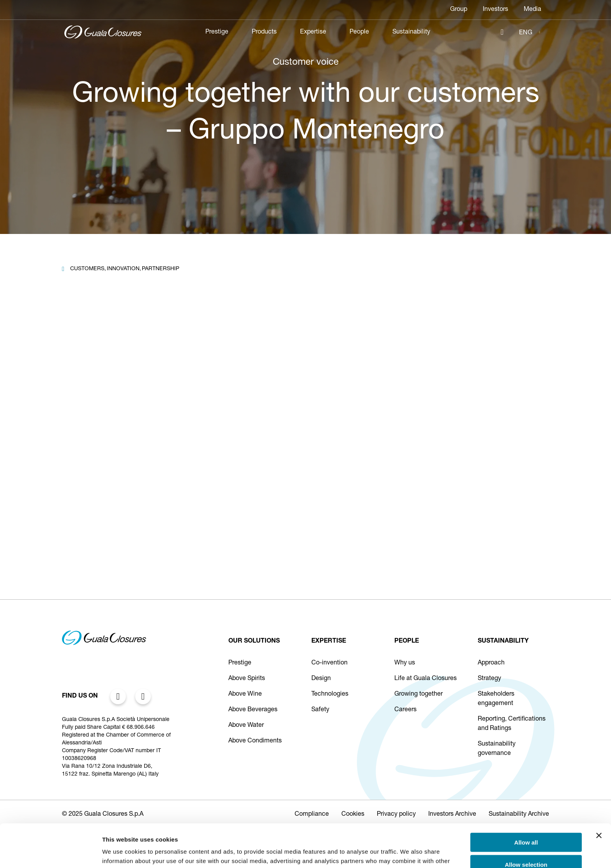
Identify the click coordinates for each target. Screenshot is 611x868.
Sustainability (411, 32)
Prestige (217, 32)
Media (532, 10)
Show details (409, 853)
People (359, 32)
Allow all (526, 799)
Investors (495, 10)
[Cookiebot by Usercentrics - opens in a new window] (50, 853)
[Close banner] (599, 792)
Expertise (313, 32)
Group (459, 10)
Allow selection (526, 821)
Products (264, 32)
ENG (526, 33)
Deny (526, 843)
